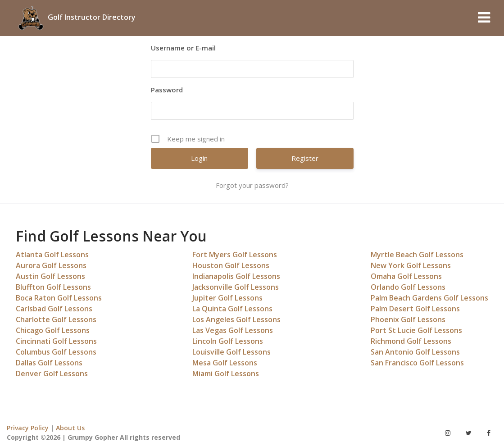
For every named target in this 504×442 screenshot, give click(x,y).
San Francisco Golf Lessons (417, 363)
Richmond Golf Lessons (411, 341)
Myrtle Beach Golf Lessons (417, 255)
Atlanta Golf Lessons (52, 255)
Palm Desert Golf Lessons (415, 309)
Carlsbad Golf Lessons (54, 309)
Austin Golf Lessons (50, 276)
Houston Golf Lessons (231, 265)
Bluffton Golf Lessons (53, 287)
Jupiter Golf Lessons (227, 298)
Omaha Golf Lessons (406, 276)
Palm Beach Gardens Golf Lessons (429, 298)
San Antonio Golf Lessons (415, 352)
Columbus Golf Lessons (56, 352)
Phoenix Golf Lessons (408, 319)
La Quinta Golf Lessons (232, 309)
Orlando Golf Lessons (408, 287)
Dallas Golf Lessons (49, 363)
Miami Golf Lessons (226, 374)
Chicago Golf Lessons (53, 330)
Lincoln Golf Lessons (228, 341)
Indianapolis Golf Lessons (236, 276)
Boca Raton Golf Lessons (59, 298)
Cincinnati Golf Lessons (56, 341)
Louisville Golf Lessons (232, 352)
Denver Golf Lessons (52, 374)
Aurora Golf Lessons (51, 265)
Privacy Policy (28, 428)
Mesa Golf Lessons (225, 363)
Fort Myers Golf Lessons (235, 255)
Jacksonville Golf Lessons (236, 287)
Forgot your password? (252, 185)
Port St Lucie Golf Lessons (416, 330)
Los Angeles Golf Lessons (236, 319)
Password (167, 90)
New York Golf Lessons (411, 265)
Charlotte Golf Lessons (56, 319)
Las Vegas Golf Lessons (233, 330)
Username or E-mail (183, 48)
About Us (70, 428)
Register (305, 158)
